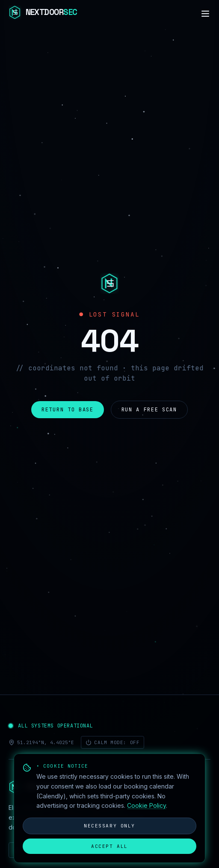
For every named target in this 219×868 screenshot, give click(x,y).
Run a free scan (149, 410)
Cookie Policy (146, 805)
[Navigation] (205, 14)
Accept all (109, 846)
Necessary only (109, 826)
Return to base (68, 410)
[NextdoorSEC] (43, 14)
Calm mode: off (112, 742)
